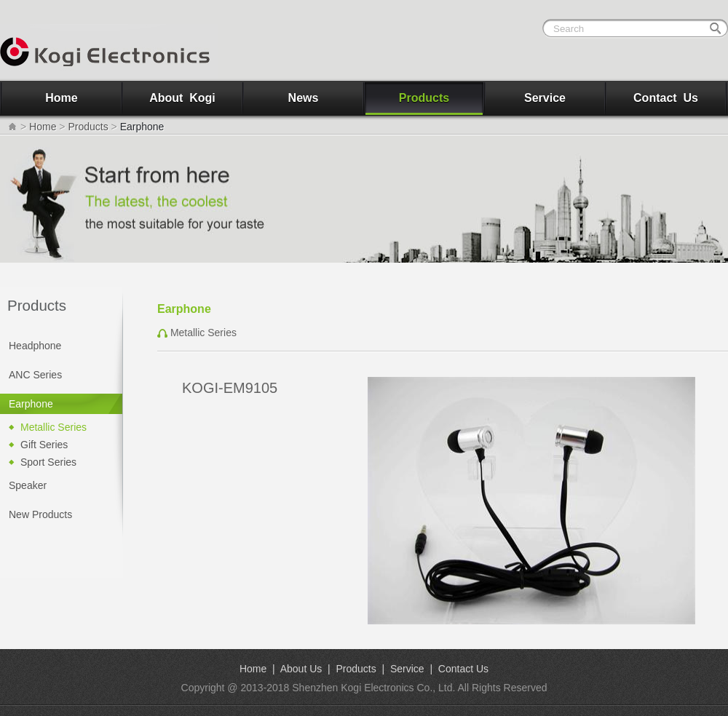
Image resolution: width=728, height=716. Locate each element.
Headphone (35, 346)
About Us (301, 669)
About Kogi (182, 98)
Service (545, 98)
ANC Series (35, 375)
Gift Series (44, 445)
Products (424, 98)
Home (61, 98)
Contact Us (666, 98)
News (304, 98)
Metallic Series (54, 427)
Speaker (28, 485)
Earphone (31, 404)
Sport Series (48, 462)
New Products (40, 514)
